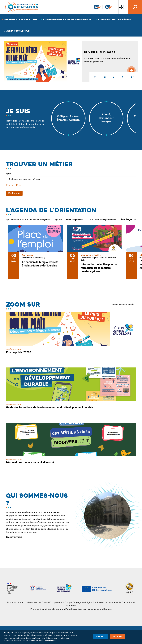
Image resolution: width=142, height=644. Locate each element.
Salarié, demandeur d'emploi (106, 118)
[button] (94, 77)
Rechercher (14, 193)
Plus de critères (13, 185)
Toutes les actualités (122, 305)
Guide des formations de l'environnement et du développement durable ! (50, 407)
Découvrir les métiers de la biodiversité (30, 462)
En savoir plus (14, 537)
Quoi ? (9, 174)
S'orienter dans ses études (21, 20)
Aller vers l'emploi (18, 31)
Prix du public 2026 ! (18, 352)
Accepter (118, 636)
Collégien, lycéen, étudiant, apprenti (68, 118)
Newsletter (97, 7)
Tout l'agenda (128, 220)
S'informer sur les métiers (114, 20)
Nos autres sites (121, 7)
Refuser (100, 636)
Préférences (50, 641)
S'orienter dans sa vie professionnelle (67, 20)
